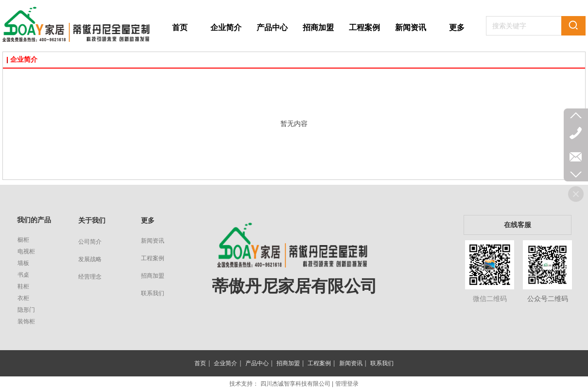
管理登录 (347, 384)
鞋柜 (23, 286)
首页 (200, 363)
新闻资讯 (153, 241)
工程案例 (153, 258)
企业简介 (24, 60)
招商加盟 (153, 276)
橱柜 (23, 240)
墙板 (23, 263)
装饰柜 (26, 321)
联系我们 (153, 293)
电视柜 (26, 251)
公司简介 (90, 242)
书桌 (23, 275)
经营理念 (90, 277)
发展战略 (90, 259)
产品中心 (257, 363)
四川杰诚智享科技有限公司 (295, 384)
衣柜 (23, 298)
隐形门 (26, 310)
